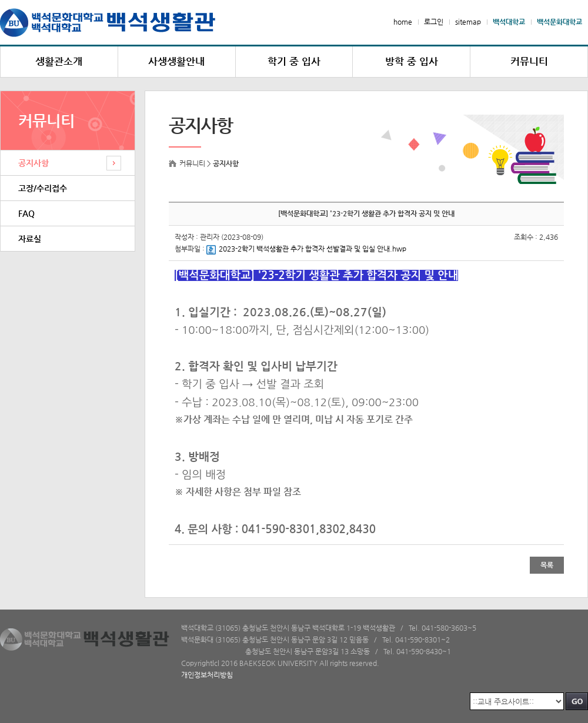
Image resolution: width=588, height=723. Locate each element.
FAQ (26, 213)
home (403, 22)
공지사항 (34, 163)
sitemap (468, 22)
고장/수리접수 (43, 188)
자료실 (30, 239)
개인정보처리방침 (207, 675)
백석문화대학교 (559, 22)
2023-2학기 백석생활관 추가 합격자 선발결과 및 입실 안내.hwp (306, 249)
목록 (547, 565)
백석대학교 (509, 22)
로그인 (434, 22)
